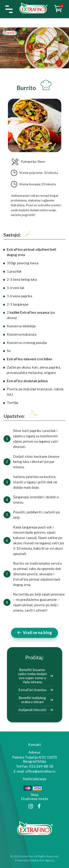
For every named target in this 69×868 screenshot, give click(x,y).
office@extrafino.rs (40, 771)
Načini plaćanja (35, 779)
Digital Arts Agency (42, 860)
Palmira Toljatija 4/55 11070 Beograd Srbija (35, 759)
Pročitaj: (34, 658)
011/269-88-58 (41, 766)
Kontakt (35, 744)
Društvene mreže (35, 799)
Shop (34, 795)
